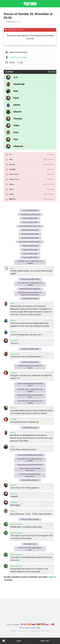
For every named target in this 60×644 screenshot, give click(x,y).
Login (19, 641)
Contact (14, 631)
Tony (16, 139)
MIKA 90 (12, 199)
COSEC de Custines (18, 57)
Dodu (16, 91)
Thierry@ (18, 119)
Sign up (52, 577)
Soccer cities (25, 628)
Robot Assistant (16, 524)
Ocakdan (12, 169)
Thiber (16, 126)
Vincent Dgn (19, 84)
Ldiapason (18, 146)
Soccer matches (13, 625)
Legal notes (45, 631)
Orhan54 (17, 112)
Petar (16, 132)
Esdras (12, 184)
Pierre (16, 98)
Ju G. (16, 77)
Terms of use (23, 631)
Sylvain (17, 105)
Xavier (11, 194)
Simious (19, 22)
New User (45, 641)
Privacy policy (34, 631)
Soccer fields (36, 628)
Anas (11, 159)
